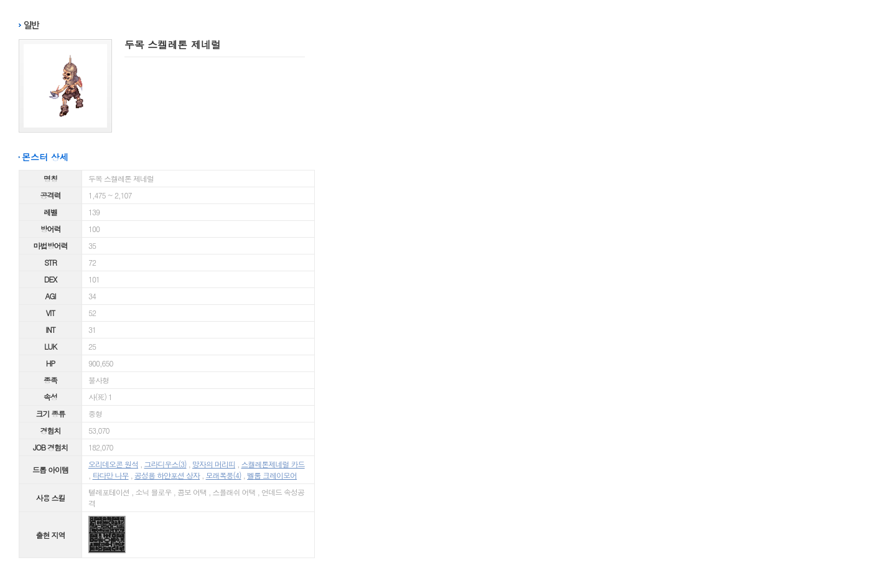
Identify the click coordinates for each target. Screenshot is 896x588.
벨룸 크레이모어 (272, 475)
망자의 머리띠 (214, 464)
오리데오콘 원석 (113, 464)
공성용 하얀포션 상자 (167, 475)
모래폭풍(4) (224, 475)
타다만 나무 (111, 475)
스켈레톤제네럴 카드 (273, 464)
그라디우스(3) (166, 464)
